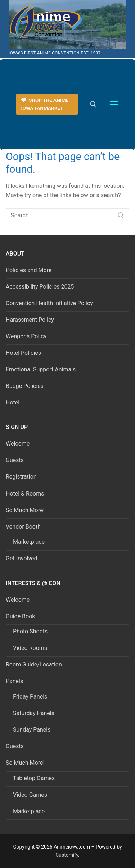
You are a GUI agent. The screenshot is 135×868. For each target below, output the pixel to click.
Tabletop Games (34, 778)
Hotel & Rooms (25, 494)
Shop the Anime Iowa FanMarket (45, 104)
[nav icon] (114, 104)
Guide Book (21, 616)
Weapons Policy (26, 336)
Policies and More (29, 270)
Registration (21, 477)
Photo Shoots (30, 631)
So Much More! (25, 510)
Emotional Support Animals (41, 369)
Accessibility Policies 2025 (40, 287)
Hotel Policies (23, 353)
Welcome (18, 444)
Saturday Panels (34, 713)
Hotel (13, 403)
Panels (15, 681)
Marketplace (29, 542)
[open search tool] (93, 104)
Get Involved (22, 558)
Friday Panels (30, 697)
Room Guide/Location (34, 664)
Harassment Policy (30, 320)
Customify (67, 855)
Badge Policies (25, 386)
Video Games (30, 795)
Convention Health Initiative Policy (49, 303)
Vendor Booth (24, 527)
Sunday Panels (32, 730)
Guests (15, 460)
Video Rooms (30, 648)
